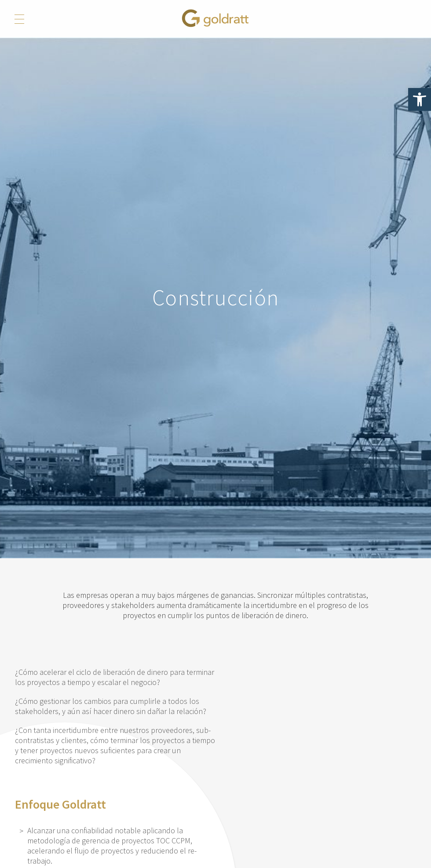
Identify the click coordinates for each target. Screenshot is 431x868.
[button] (420, 99)
